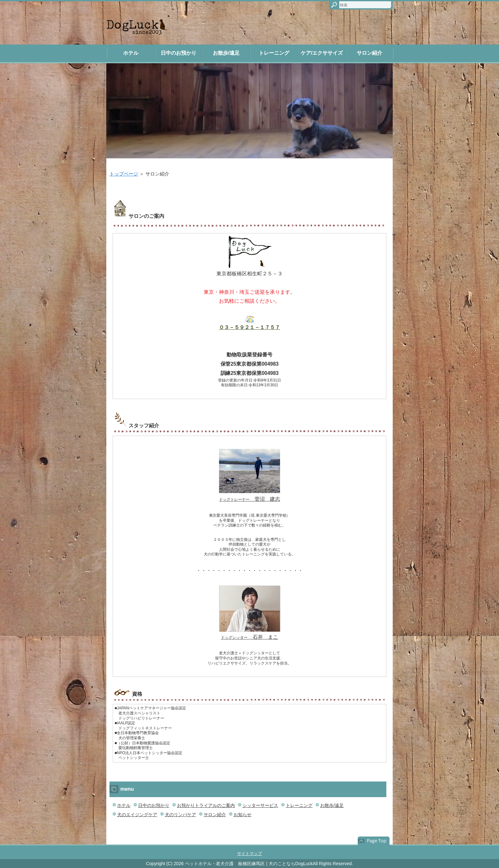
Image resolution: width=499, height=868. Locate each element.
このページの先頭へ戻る (374, 841)
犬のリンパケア (180, 815)
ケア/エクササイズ (322, 53)
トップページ (124, 174)
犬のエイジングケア (137, 815)
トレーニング (274, 53)
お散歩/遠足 (226, 53)
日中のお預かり (179, 53)
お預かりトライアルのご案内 (206, 805)
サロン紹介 (369, 53)
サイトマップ (250, 854)
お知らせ (242, 815)
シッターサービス (260, 805)
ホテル (131, 53)
